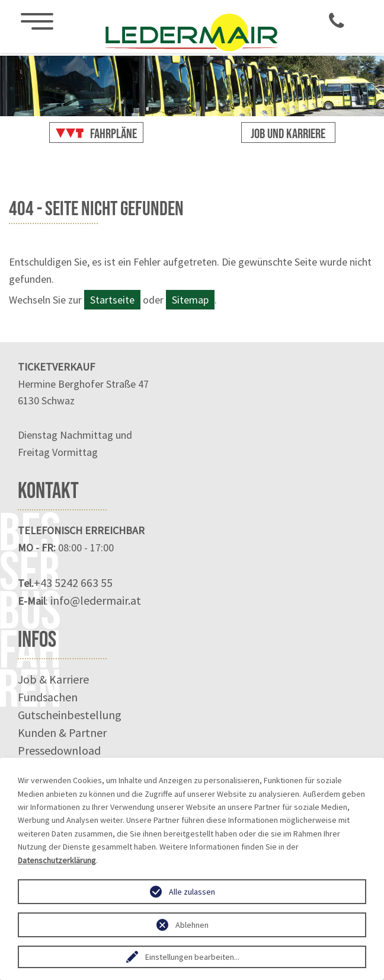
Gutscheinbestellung (70, 715)
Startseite (112, 300)
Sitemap (190, 300)
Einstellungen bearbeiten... (192, 957)
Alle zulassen (192, 892)
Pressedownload (59, 750)
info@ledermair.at (96, 600)
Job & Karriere (53, 679)
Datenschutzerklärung (57, 860)
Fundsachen (48, 697)
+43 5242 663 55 (73, 582)
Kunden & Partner (62, 732)
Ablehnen (192, 925)
